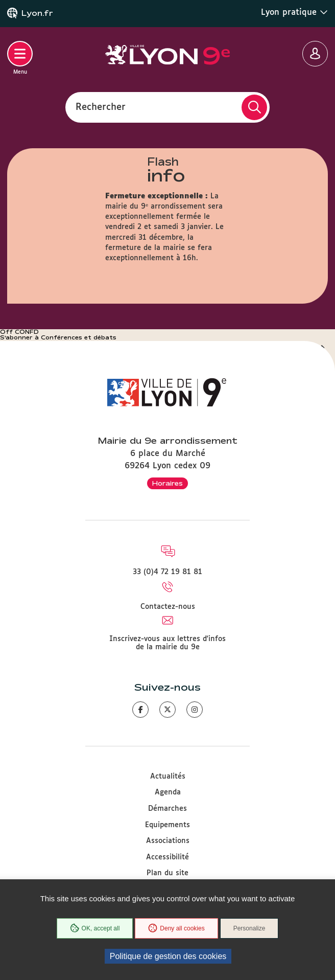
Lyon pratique (294, 12)
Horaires (167, 483)
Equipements (167, 825)
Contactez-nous (168, 607)
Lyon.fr (37, 13)
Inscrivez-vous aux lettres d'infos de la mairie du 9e (167, 643)
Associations (168, 841)
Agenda (168, 792)
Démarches (167, 809)
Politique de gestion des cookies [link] (168, 956)
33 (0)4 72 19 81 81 (167, 572)
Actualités (168, 777)
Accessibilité (167, 857)
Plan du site (167, 873)
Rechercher (101, 107)
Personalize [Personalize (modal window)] (249, 928)
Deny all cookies (176, 928)
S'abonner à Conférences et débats (58, 337)
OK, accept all (95, 928)
